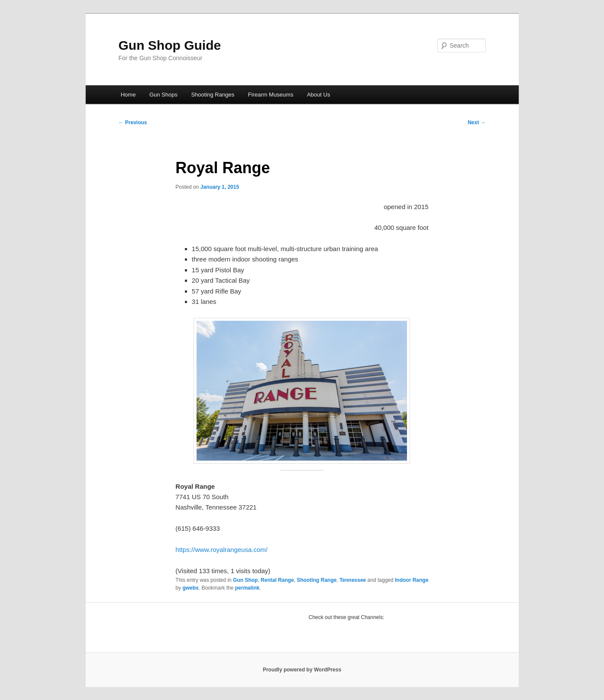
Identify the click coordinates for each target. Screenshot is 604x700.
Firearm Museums (271, 95)
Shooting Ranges (213, 95)
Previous (133, 123)
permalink (247, 588)
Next (476, 123)
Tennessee (353, 580)
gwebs (190, 588)
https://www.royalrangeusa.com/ (221, 550)
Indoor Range (412, 580)
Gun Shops (163, 95)
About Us (318, 95)
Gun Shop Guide (170, 45)
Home (128, 95)
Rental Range (277, 580)
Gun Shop (245, 580)
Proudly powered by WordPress (302, 670)
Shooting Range (317, 580)
